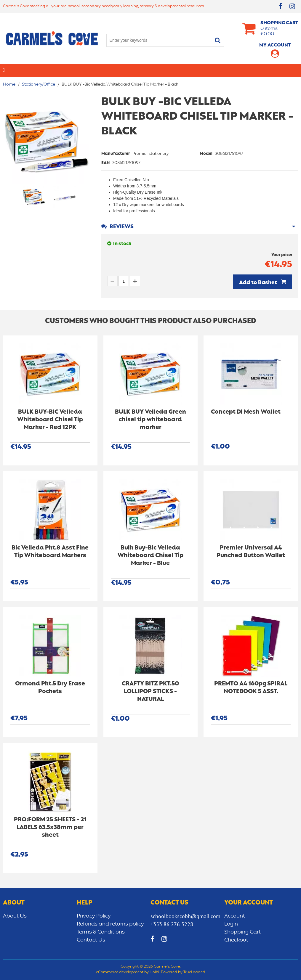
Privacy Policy (94, 916)
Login (231, 924)
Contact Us (91, 940)
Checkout (236, 940)
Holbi (154, 972)
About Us (15, 916)
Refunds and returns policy (110, 924)
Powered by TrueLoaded (183, 972)
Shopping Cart (242, 932)
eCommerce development (120, 972)
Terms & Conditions (101, 932)
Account (235, 916)
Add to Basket (259, 283)
